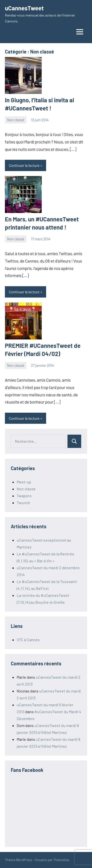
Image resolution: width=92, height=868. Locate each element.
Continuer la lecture (24, 165)
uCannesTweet (24, 8)
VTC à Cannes (28, 640)
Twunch (23, 503)
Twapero (24, 496)
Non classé (16, 120)
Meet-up (24, 482)
